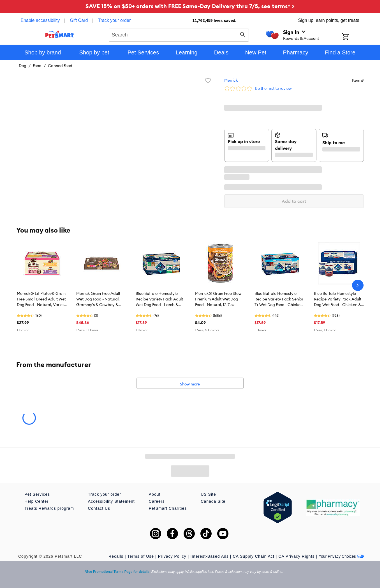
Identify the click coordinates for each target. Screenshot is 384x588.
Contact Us (99, 508)
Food (37, 66)
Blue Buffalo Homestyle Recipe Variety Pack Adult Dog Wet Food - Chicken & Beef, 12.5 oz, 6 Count (338, 299)
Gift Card (79, 20)
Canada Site (213, 501)
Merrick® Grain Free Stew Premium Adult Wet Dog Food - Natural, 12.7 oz (218, 299)
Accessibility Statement (111, 501)
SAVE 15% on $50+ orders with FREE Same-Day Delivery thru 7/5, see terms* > (190, 6)
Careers (157, 501)
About (155, 494)
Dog (23, 66)
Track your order (114, 20)
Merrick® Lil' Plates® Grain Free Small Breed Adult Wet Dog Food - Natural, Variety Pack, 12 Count (41, 299)
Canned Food (60, 66)
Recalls (116, 556)
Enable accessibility (40, 20)
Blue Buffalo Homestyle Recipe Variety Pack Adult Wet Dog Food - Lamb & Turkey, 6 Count (159, 299)
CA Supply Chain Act (253, 556)
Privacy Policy (172, 556)
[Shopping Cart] (353, 37)
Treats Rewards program (49, 508)
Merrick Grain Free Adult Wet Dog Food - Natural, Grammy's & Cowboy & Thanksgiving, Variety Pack (101, 299)
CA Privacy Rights (296, 556)
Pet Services (37, 494)
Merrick (231, 80)
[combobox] (179, 34)
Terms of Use (141, 556)
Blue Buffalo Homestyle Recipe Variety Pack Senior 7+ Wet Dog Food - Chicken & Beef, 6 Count (279, 299)
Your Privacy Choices (341, 556)
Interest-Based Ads (210, 556)
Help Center (37, 501)
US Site (208, 494)
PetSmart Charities (168, 508)
